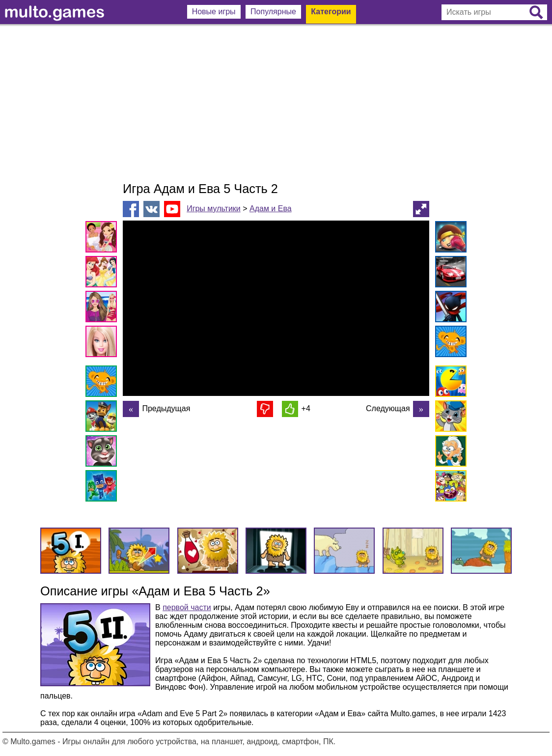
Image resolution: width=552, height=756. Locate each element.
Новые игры (214, 12)
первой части (187, 607)
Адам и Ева (271, 209)
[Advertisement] (276, 103)
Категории (331, 12)
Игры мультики (214, 209)
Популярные (273, 12)
